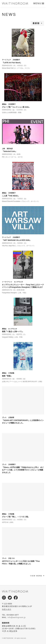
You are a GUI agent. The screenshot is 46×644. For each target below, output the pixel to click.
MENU (37, 3)
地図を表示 (7, 609)
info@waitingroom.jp (17, 617)
